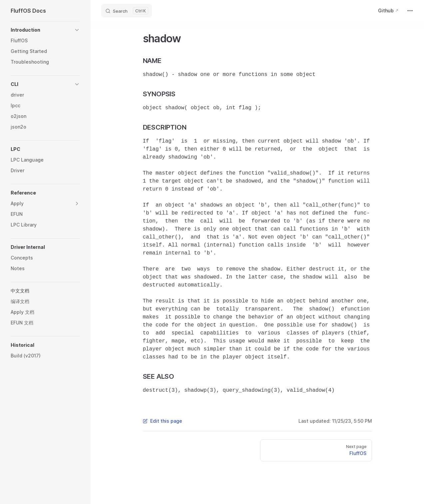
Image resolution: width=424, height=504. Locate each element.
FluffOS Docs (28, 11)
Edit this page (163, 421)
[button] (45, 30)
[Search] (127, 11)
